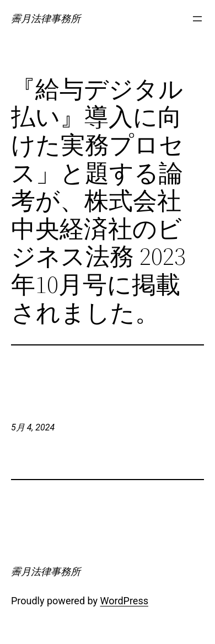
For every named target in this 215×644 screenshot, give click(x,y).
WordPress (124, 601)
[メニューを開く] (197, 19)
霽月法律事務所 (46, 18)
